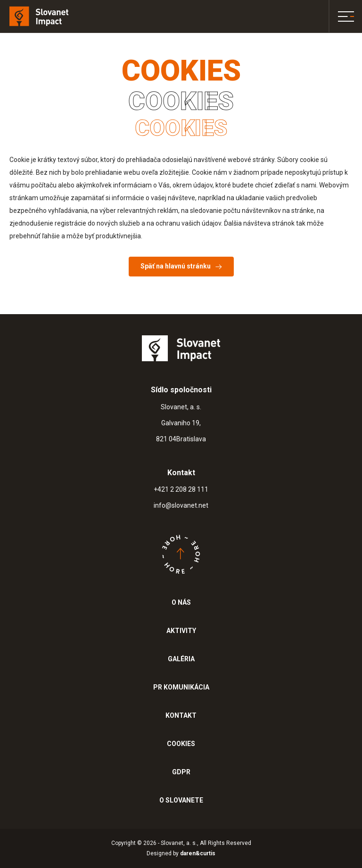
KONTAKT (181, 715)
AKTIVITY (181, 631)
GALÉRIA (181, 659)
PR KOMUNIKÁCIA (181, 687)
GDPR (181, 772)
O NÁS (181, 602)
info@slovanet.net (181, 505)
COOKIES (181, 744)
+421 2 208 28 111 (181, 489)
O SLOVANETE (181, 800)
